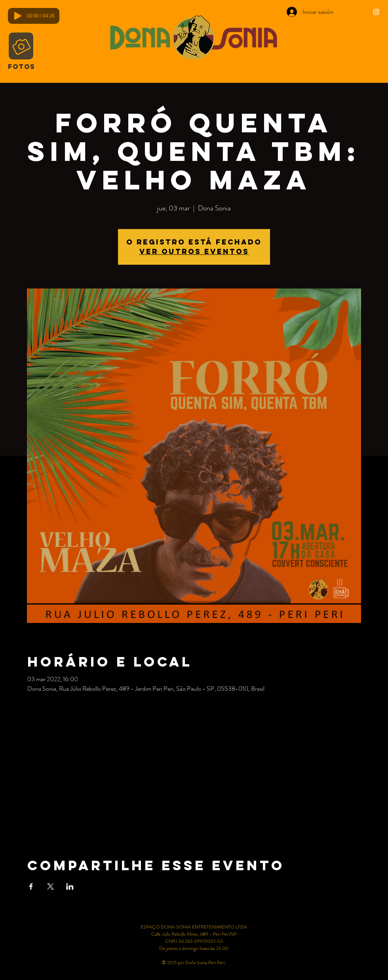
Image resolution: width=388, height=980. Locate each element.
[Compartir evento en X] (50, 886)
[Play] (18, 16)
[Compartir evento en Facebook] (31, 886)
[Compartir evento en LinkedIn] (70, 886)
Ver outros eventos (194, 251)
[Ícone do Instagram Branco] (376, 12)
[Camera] (21, 46)
